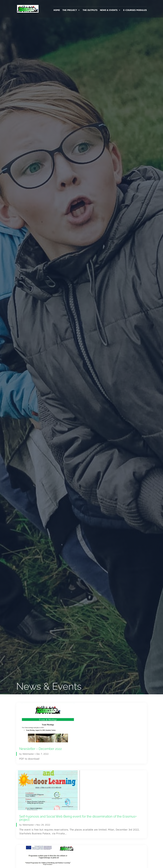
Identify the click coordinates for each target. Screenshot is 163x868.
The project (70, 10)
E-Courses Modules (135, 10)
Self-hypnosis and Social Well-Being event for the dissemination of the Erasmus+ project (78, 818)
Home (57, 10)
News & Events (109, 10)
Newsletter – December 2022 (41, 749)
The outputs (90, 10)
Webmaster (28, 754)
